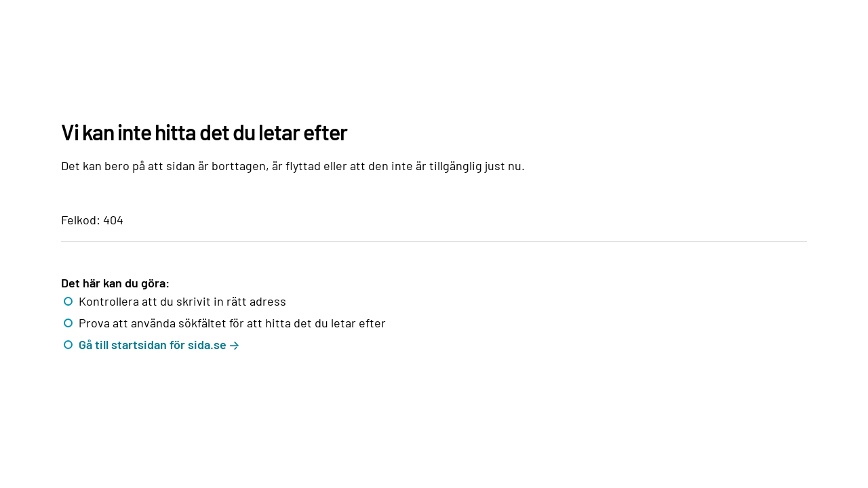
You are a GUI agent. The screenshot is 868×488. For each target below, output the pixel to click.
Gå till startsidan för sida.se (153, 344)
